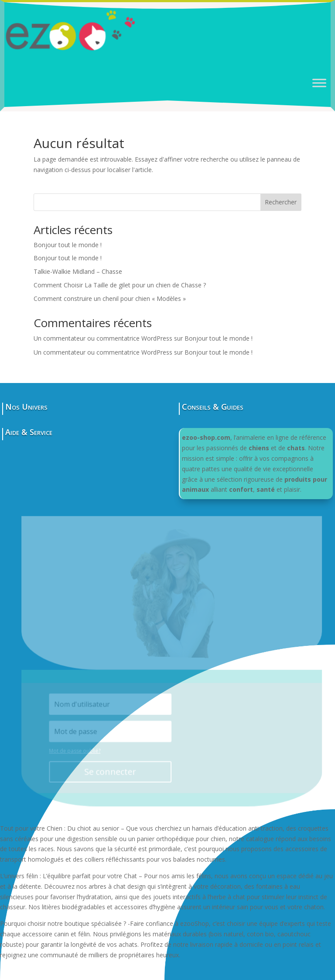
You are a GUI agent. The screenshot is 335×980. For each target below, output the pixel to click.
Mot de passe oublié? (78, 749)
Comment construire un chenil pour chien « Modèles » (110, 298)
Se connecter (113, 770)
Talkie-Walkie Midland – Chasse (78, 271)
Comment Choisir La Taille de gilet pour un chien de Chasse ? (120, 285)
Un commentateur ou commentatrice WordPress (103, 338)
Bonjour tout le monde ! (68, 245)
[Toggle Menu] (319, 83)
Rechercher (281, 202)
